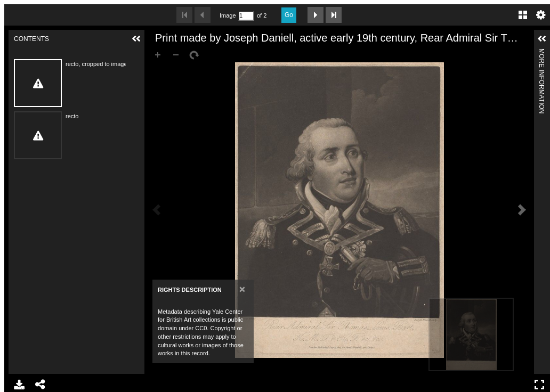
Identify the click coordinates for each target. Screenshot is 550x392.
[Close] (242, 289)
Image (228, 15)
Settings (541, 15)
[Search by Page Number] (246, 16)
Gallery (523, 15)
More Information (541, 53)
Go (289, 15)
